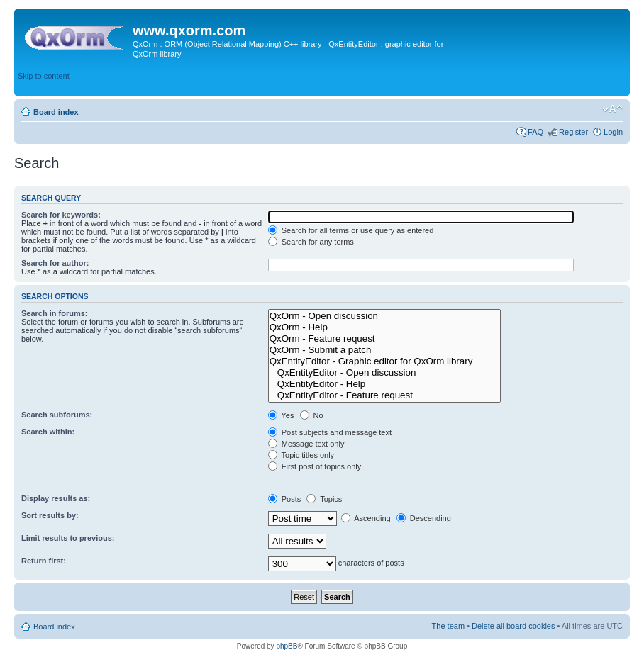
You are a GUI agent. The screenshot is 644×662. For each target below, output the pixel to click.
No (312, 415)
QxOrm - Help (384, 327)
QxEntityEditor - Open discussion (384, 373)
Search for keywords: (61, 215)
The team (448, 626)
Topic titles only (301, 455)
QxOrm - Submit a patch (384, 350)
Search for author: (55, 263)
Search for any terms (311, 242)
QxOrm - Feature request (384, 339)
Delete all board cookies (513, 626)
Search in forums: (55, 313)
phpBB (287, 646)
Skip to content (44, 76)
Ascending (366, 518)
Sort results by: (50, 515)
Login (613, 132)
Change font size (612, 109)
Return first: (44, 561)
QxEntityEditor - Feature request (384, 395)
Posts (285, 499)
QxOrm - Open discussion (384, 316)
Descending (424, 518)
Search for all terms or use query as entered (351, 230)
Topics (324, 499)
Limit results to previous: (68, 538)
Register (573, 132)
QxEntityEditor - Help (384, 384)
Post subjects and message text (330, 432)
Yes (281, 415)
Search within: (48, 432)
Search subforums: (57, 415)
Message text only (306, 444)
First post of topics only (315, 466)
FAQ (535, 132)
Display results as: (56, 498)
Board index (56, 112)
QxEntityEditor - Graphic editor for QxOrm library (384, 361)
